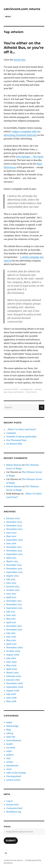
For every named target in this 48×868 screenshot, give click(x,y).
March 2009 (12, 673)
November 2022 (14, 529)
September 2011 (14, 608)
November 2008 (14, 683)
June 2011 (11, 615)
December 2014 (14, 565)
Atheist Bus (20, 60)
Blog (9, 730)
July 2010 (11, 633)
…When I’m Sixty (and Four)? (21, 429)
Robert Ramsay (14, 465)
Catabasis (11, 433)
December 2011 (14, 601)
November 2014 (14, 569)
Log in (9, 801)
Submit (11, 841)
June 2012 (11, 594)
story (9, 769)
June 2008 (11, 698)
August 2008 (13, 691)
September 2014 (14, 572)
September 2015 (14, 554)
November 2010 (14, 630)
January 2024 (13, 518)
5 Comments (31, 392)
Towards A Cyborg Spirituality (21, 437)
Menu (8, 17)
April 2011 (11, 622)
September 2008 (15, 687)
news (10, 392)
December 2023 (14, 522)
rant (8, 758)
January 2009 (13, 680)
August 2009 (13, 655)
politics (10, 755)
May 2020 (11, 536)
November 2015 (14, 551)
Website (7, 827)
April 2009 (12, 669)
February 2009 (14, 676)
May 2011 (11, 619)
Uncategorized (26, 389)
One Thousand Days (16, 440)
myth (9, 751)
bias (5, 392)
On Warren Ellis (14, 444)
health (10, 744)
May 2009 (11, 665)
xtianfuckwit (18, 392)
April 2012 (11, 597)
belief (9, 722)
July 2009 (11, 658)
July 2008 (11, 694)
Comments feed (14, 808)
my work (11, 748)
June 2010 (11, 637)
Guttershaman (14, 740)
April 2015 (11, 558)
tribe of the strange (16, 773)
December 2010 (14, 626)
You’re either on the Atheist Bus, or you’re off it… (24, 48)
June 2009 (11, 662)
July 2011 (11, 612)
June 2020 (11, 533)
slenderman (12, 765)
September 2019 (15, 540)
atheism (38, 389)
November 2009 (14, 647)
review (10, 762)
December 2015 (14, 547)
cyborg (10, 733)
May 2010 (11, 640)
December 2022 (14, 525)
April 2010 (11, 644)
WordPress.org (14, 812)
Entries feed (12, 805)
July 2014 (11, 579)
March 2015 (12, 561)
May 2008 (11, 701)
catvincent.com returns (22, 9)
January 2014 (13, 586)
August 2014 (12, 576)
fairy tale (11, 737)
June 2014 (11, 583)
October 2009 (13, 651)
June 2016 (11, 543)
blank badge (12, 726)
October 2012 (13, 590)
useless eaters (13, 780)
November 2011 (14, 604)
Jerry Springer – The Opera (30, 157)
